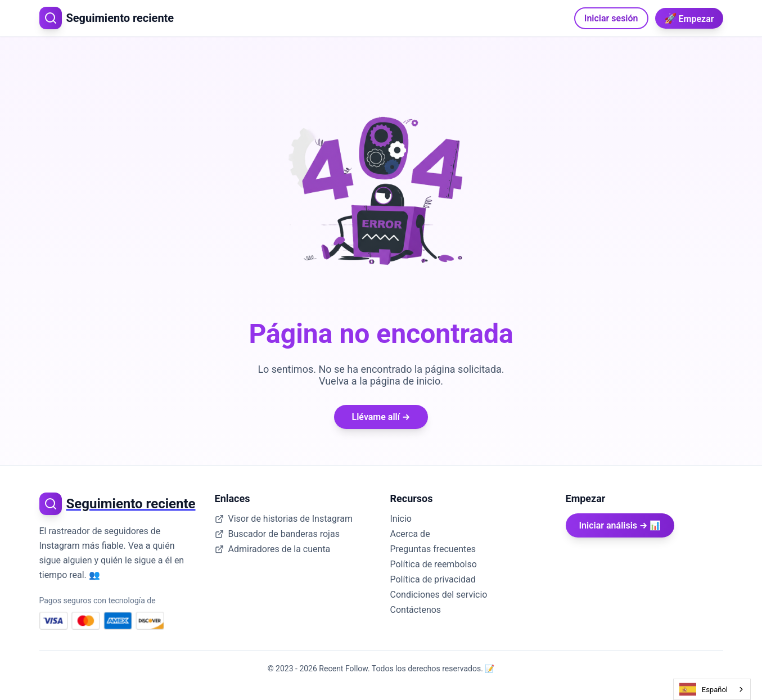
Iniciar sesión (611, 18)
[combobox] (712, 689)
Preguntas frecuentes (433, 549)
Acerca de (410, 534)
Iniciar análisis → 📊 (620, 525)
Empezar (689, 18)
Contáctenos (416, 610)
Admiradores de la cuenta (273, 549)
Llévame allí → (381, 417)
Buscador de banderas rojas (277, 534)
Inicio (401, 519)
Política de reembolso (434, 564)
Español (704, 689)
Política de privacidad (433, 579)
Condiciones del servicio (439, 595)
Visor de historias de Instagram (284, 519)
